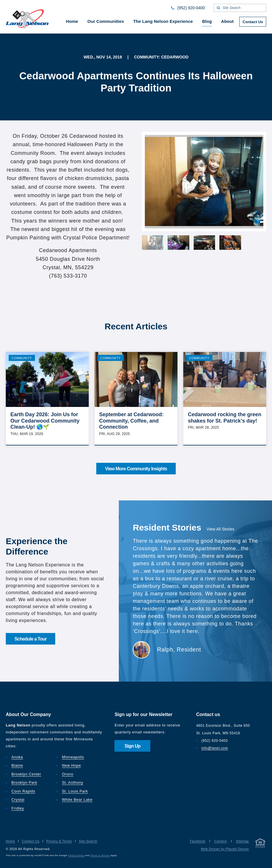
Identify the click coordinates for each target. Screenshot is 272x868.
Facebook (198, 841)
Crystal (18, 800)
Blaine (17, 765)
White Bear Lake (77, 800)
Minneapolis (73, 757)
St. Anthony (73, 782)
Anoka (17, 757)
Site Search (88, 841)
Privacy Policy (76, 855)
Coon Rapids (23, 791)
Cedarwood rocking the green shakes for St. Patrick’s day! (225, 418)
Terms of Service (100, 855)
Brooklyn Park (24, 782)
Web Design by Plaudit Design (225, 849)
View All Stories (221, 529)
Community (22, 358)
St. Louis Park (75, 791)
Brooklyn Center (26, 774)
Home (10, 841)
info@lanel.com (215, 748)
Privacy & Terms (59, 841)
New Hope (71, 765)
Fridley (18, 808)
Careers (221, 841)
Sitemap (242, 841)
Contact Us (31, 841)
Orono (67, 774)
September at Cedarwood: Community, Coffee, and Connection (131, 421)
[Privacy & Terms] (260, 844)
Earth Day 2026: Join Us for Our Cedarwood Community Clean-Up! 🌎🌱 (45, 421)
